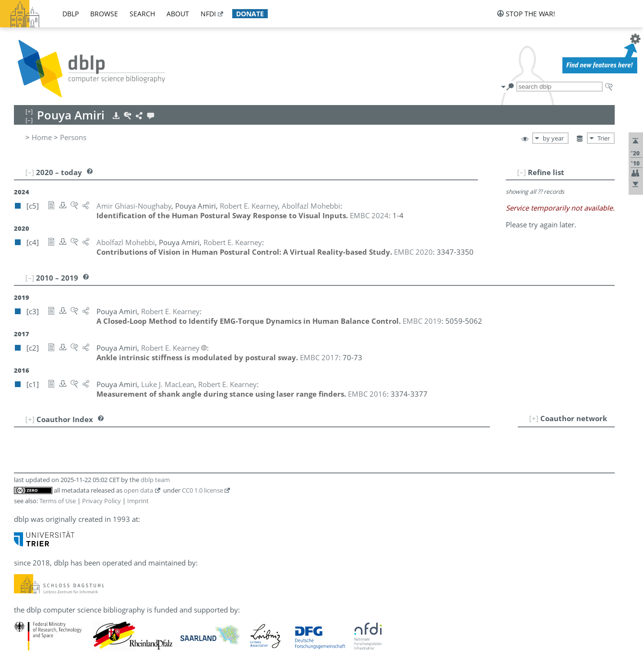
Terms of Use (58, 501)
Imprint (138, 501)
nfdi (208, 14)
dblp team (155, 480)
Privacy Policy (101, 501)
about (178, 14)
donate (250, 14)
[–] (522, 172)
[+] (534, 418)
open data (138, 490)
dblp (71, 14)
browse (104, 14)
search (142, 14)
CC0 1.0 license (202, 490)
